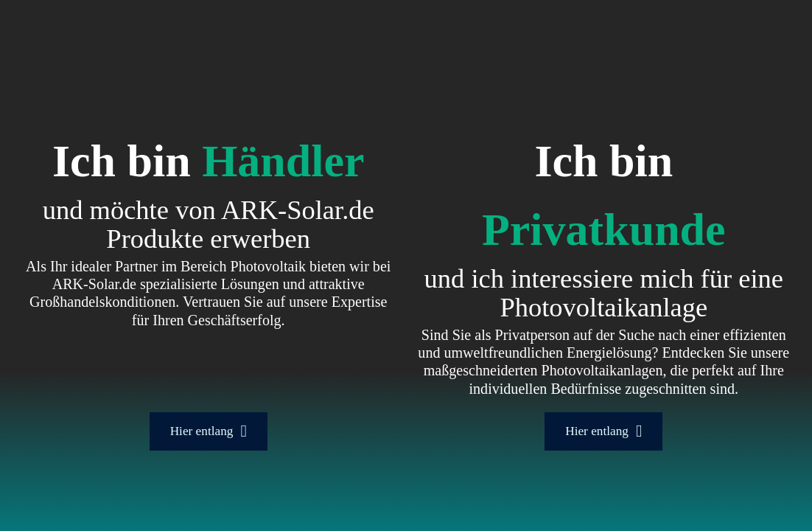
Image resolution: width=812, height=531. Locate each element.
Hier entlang (209, 431)
